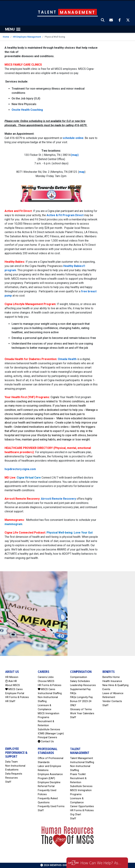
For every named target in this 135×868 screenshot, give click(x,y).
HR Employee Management (27, 37)
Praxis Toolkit (78, 774)
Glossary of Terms (81, 709)
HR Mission (12, 677)
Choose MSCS (46, 681)
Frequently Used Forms (51, 806)
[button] (103, 20)
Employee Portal (15, 693)
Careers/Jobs (46, 677)
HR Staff (10, 701)
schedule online (73, 138)
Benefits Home (111, 677)
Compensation (79, 677)
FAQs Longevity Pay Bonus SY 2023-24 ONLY (81, 701)
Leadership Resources (83, 685)
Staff (73, 717)
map (82, 172)
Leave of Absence (113, 693)
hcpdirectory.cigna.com (20, 469)
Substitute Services (49, 730)
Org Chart (76, 814)
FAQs (73, 693)
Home (6, 37)
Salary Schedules (80, 681)
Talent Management (82, 758)
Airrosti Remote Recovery (58, 499)
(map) (75, 155)
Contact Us (46, 741)
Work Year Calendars (82, 713)
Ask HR (11, 681)
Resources (12, 778)
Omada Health (67, 359)
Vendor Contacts (112, 701)
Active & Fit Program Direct (65, 215)
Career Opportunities (82, 806)
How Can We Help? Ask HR (102, 863)
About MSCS (13, 685)
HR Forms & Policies (17, 697)
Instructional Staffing (50, 693)
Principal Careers (47, 737)
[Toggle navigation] (13, 29)
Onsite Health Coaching (28, 110)
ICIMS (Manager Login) (51, 734)
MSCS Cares (14, 689)
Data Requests (14, 774)
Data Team (12, 762)
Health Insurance (112, 681)
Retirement (109, 697)
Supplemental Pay (80, 689)
